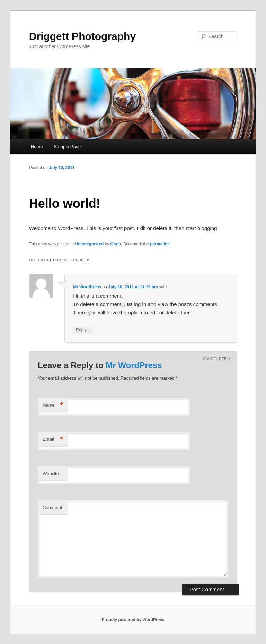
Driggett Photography (82, 36)
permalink (160, 244)
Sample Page (67, 147)
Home (37, 147)
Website (51, 473)
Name (53, 405)
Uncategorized (90, 244)
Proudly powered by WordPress (133, 620)
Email (53, 439)
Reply (83, 330)
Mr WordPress (87, 287)
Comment (52, 507)
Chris (116, 244)
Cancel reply (217, 359)
